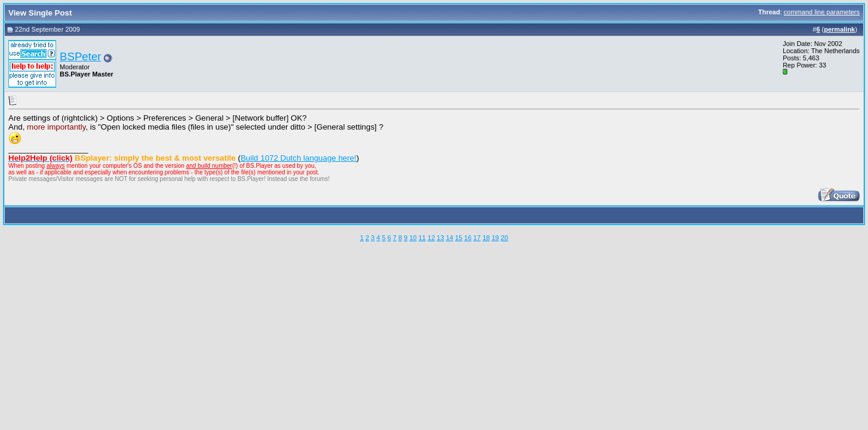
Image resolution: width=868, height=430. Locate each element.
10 (413, 238)
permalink (839, 29)
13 (441, 238)
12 (431, 238)
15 (458, 238)
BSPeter (80, 56)
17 (477, 238)
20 (504, 238)
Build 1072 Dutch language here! (298, 158)
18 (486, 238)
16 (468, 238)
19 (495, 238)
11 (422, 238)
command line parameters (822, 12)
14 (450, 238)
